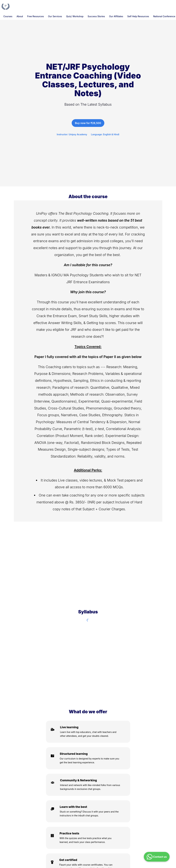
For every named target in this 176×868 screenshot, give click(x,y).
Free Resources (36, 16)
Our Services (55, 16)
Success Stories (96, 16)
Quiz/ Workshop (75, 16)
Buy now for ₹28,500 (88, 123)
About (20, 16)
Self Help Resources (138, 16)
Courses (8, 16)
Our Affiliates (116, 16)
